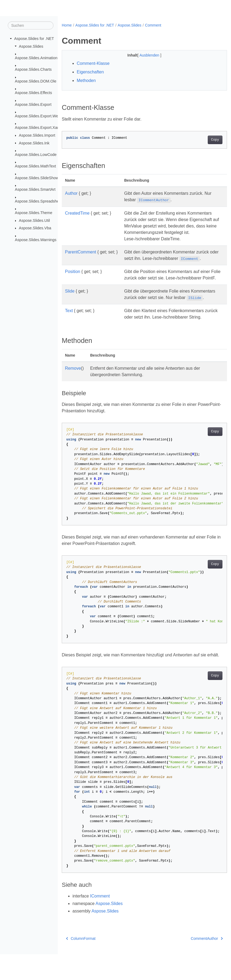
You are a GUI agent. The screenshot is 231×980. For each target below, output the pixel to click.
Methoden (86, 81)
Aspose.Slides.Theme (34, 213)
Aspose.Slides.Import (37, 135)
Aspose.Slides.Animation (36, 58)
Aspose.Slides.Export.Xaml (38, 128)
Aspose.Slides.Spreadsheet (39, 201)
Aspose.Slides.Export (33, 104)
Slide (70, 298)
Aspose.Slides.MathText (36, 166)
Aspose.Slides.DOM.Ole (36, 81)
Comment (153, 25)
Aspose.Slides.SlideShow (37, 178)
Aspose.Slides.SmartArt (35, 189)
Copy (203, 140)
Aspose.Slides (31, 46)
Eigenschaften (90, 72)
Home (67, 25)
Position (73, 272)
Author (71, 193)
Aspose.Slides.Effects (34, 93)
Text (69, 323)
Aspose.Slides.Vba (35, 228)
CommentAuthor (195, 964)
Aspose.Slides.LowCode (36, 155)
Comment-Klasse (93, 63)
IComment (100, 922)
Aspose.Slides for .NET (34, 39)
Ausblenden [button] (144, 55)
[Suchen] (31, 25)
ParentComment (81, 252)
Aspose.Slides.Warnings (36, 240)
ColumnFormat (81, 964)
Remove (73, 388)
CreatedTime (77, 213)
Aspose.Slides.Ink (34, 143)
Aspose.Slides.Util (34, 220)
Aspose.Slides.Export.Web (38, 116)
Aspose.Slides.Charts (33, 69)
